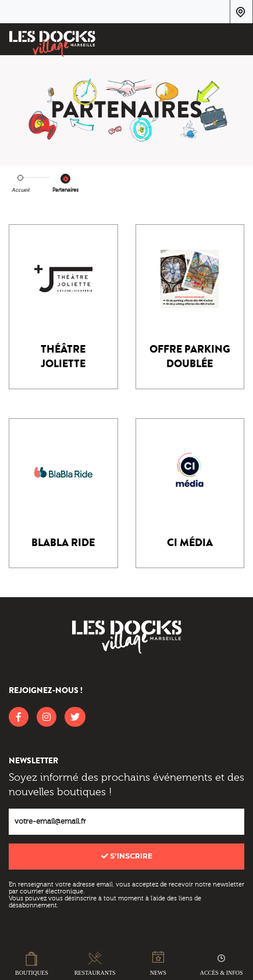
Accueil (20, 190)
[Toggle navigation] (236, 41)
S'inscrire (127, 856)
